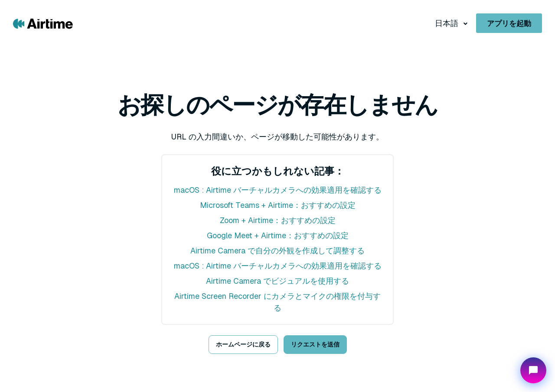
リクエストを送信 (315, 344)
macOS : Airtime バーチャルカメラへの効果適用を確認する (278, 190)
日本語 (447, 23)
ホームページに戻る (243, 344)
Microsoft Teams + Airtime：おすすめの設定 (278, 205)
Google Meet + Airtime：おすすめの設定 (278, 235)
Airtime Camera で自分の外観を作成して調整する (277, 251)
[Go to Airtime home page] (43, 23)
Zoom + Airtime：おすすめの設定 (278, 220)
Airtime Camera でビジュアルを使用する (277, 281)
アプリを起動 (509, 23)
